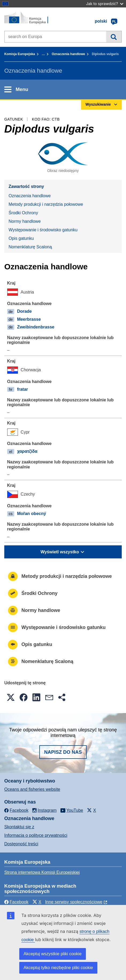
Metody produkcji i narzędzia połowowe (46, 204)
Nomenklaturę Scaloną (30, 247)
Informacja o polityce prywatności (36, 835)
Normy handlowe (25, 221)
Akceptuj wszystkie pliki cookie (53, 954)
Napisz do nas (63, 752)
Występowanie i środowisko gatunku (43, 230)
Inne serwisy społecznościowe (74, 902)
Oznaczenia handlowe (68, 54)
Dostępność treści (21, 844)
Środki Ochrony (23, 213)
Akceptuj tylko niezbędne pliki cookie (58, 968)
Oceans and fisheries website (32, 789)
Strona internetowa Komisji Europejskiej (42, 872)
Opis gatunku (21, 238)
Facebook (16, 902)
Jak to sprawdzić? (105, 4)
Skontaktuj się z (19, 827)
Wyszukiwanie (114, 37)
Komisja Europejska (20, 54)
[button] (11, 697)
